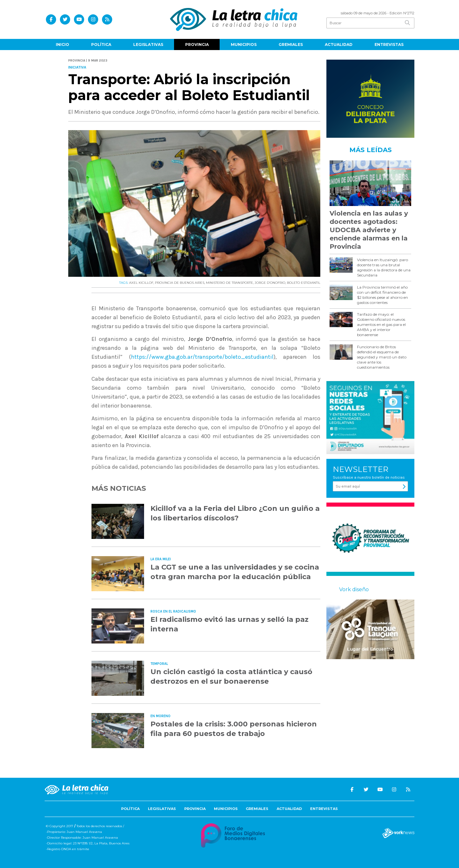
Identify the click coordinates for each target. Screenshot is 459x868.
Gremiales (291, 44)
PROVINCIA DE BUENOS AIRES (180, 283)
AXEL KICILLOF (141, 283)
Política (101, 44)
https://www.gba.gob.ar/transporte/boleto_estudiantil (202, 357)
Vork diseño (354, 589)
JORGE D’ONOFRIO (270, 283)
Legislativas (148, 44)
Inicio (62, 44)
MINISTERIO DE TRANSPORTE (229, 283)
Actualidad (339, 44)
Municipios (244, 44)
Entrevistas (389, 44)
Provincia (197, 44)
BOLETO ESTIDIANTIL (304, 283)
